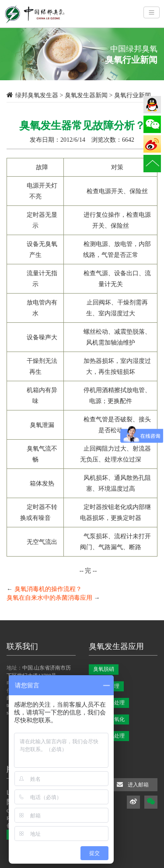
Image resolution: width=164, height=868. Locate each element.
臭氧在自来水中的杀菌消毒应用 (49, 598)
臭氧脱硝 (104, 669)
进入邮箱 (133, 784)
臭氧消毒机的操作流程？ (48, 589)
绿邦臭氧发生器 (37, 95)
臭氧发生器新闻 (86, 95)
